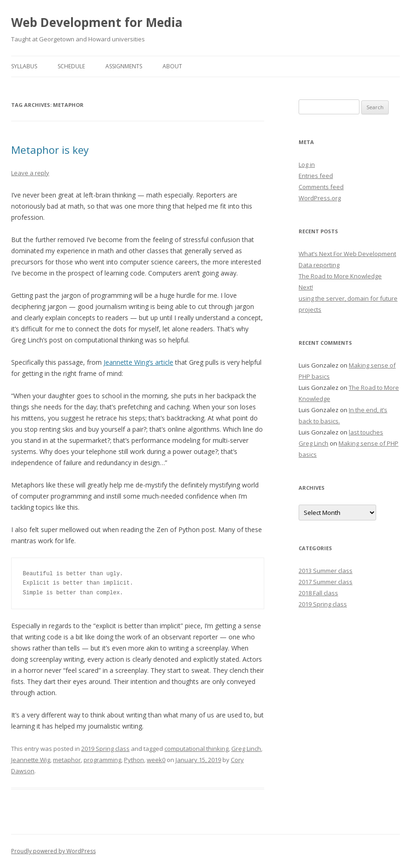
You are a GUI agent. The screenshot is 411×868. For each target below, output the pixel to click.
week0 (156, 760)
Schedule (71, 66)
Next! (306, 287)
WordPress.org (320, 198)
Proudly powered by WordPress (53, 851)
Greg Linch (246, 749)
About (172, 66)
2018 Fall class (318, 593)
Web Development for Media (97, 22)
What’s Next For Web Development (347, 254)
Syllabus (24, 66)
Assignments (124, 66)
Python (134, 760)
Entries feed (316, 176)
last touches (366, 432)
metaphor (67, 760)
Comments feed (321, 187)
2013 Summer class (326, 571)
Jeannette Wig (31, 760)
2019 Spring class (105, 749)
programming (102, 760)
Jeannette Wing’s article (138, 362)
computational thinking (196, 749)
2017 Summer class (326, 582)
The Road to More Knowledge (340, 276)
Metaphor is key (50, 150)
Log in (307, 164)
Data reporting (319, 265)
